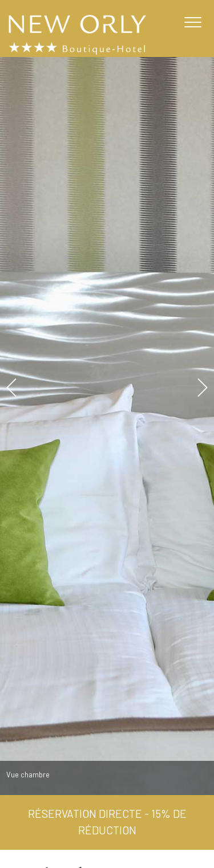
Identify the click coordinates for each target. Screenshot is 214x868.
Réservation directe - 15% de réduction (107, 822)
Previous (11, 387)
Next (203, 387)
